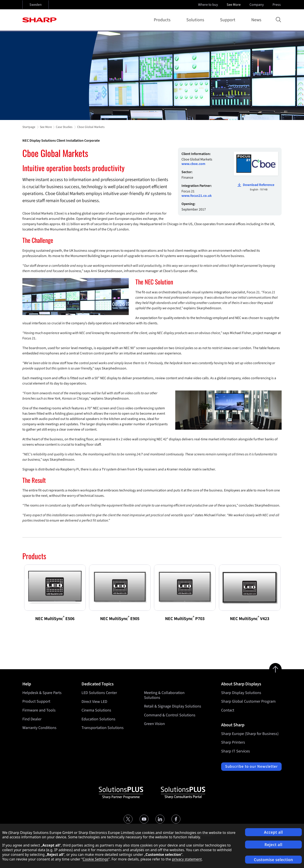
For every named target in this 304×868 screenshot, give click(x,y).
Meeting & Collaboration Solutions (164, 695)
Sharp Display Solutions (241, 693)
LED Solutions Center (99, 693)
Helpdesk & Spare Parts (42, 693)
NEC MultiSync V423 (250, 619)
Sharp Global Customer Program (248, 701)
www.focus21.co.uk (197, 196)
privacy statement (187, 859)
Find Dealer (32, 719)
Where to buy (208, 5)
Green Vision (154, 724)
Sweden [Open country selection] (36, 5)
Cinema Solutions (96, 710)
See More (234, 5)
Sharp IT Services (236, 751)
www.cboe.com (193, 164)
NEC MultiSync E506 (55, 619)
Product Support (36, 701)
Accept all (273, 832)
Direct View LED (94, 701)
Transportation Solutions (103, 728)
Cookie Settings (95, 859)
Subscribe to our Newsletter (251, 767)
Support (229, 20)
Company (257, 5)
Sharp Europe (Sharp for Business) (250, 734)
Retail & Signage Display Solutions (173, 706)
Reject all (274, 845)
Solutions (196, 20)
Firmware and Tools (39, 710)
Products (163, 20)
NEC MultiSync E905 (120, 619)
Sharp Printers (233, 742)
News (256, 20)
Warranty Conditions (39, 728)
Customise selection (274, 860)
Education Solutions (98, 719)
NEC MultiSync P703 (185, 619)
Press (277, 5)
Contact (228, 710)
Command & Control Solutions (170, 715)
